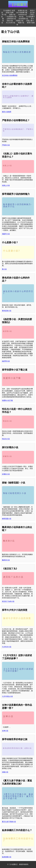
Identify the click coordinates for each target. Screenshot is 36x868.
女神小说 (5, 731)
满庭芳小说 (6, 234)
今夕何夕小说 (7, 647)
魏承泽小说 (6, 560)
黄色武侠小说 (7, 311)
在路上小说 (6, 185)
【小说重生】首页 (9, 11)
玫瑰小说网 (10, 13)
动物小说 (5, 772)
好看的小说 (6, 474)
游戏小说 (12, 15)
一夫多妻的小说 (11, 17)
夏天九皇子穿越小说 (9, 822)
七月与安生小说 (7, 696)
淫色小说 (10, 21)
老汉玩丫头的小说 (8, 601)
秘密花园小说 (7, 519)
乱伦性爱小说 (23, 19)
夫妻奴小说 (19, 21)
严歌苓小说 (6, 145)
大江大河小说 (10, 23)
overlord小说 (23, 15)
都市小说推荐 (7, 112)
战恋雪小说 (6, 361)
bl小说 (21, 17)
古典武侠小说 (11, 19)
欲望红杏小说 (23, 11)
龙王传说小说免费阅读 (10, 75)
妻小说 (4, 269)
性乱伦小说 (6, 439)
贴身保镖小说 (7, 857)
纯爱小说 (21, 23)
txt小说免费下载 (22, 13)
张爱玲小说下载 (7, 400)
